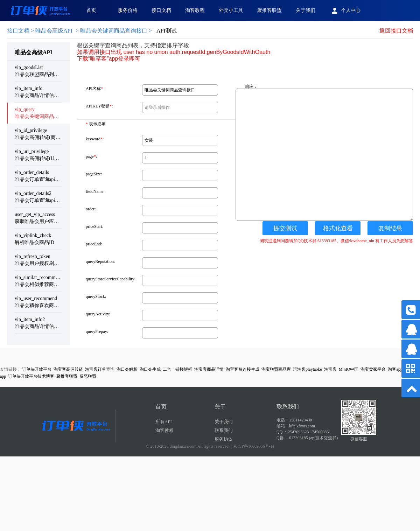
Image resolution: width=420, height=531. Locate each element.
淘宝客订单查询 (100, 369)
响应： (251, 86)
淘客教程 (195, 10)
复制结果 (390, 228)
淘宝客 (330, 369)
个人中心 (345, 11)
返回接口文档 (396, 31)
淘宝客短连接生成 (243, 369)
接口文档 (161, 10)
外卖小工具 (231, 10)
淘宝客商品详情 (209, 369)
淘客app (395, 369)
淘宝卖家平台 (373, 369)
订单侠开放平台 (37, 369)
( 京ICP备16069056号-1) (252, 446)
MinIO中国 (349, 369)
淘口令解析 (127, 369)
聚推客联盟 (269, 10)
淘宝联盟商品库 (276, 369)
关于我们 (306, 10)
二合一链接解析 (177, 369)
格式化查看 (338, 228)
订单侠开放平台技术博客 (31, 376)
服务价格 (128, 10)
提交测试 (285, 228)
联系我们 (224, 430)
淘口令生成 (150, 369)
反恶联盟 (88, 376)
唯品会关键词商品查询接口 (114, 31)
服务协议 (224, 439)
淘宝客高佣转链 (68, 369)
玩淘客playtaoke (307, 369)
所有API (164, 422)
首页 (91, 10)
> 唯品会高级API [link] (40, 31)
